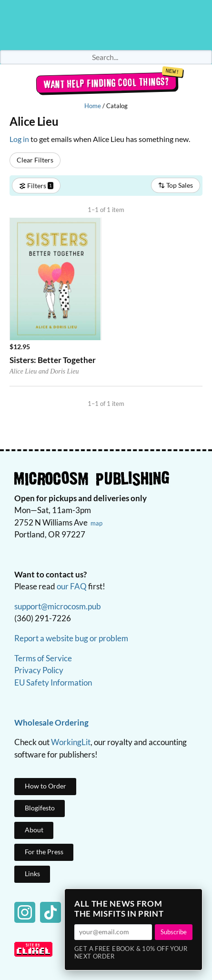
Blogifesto (40, 808)
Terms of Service (43, 658)
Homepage (106, 25)
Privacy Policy (39, 670)
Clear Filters (35, 160)
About (34, 830)
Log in (19, 139)
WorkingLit (71, 742)
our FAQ (72, 586)
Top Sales (176, 185)
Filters (36, 185)
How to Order (45, 786)
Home (93, 106)
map (96, 523)
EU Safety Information (53, 682)
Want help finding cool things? (106, 83)
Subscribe (174, 932)
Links (32, 874)
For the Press (44, 852)
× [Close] (192, 899)
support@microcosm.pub (58, 606)
